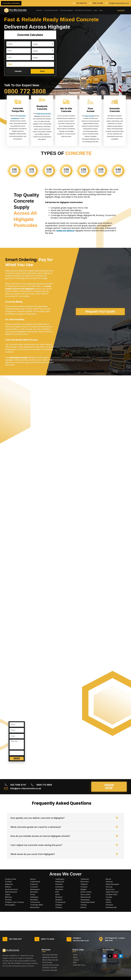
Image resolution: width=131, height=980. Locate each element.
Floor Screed (90, 110)
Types (95, 10)
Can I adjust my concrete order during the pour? (36, 845)
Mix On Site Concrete (66, 110)
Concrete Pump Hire (51, 10)
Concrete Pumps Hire (18, 110)
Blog (101, 10)
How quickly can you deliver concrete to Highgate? (38, 818)
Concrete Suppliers (66, 10)
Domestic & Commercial (83, 10)
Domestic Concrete (115, 110)
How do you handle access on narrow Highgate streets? (40, 836)
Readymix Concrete (42, 108)
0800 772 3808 (25, 91)
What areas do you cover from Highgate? (33, 854)
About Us (39, 10)
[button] (65, 818)
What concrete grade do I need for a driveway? (36, 827)
